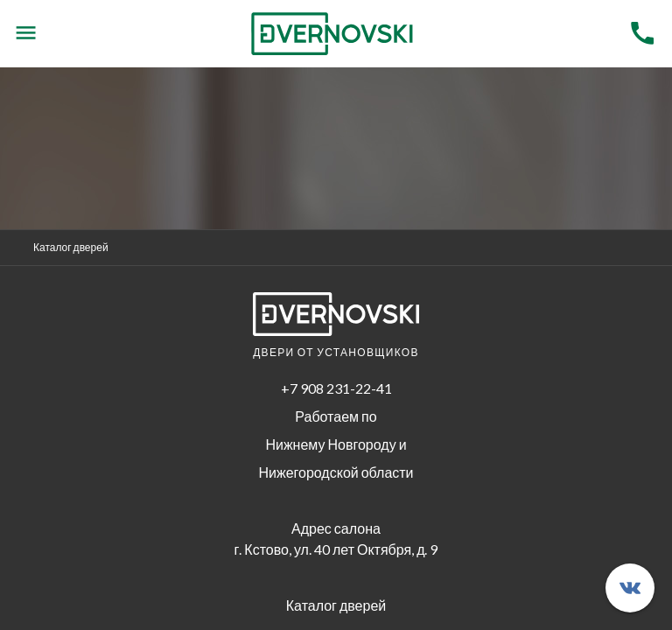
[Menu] (26, 34)
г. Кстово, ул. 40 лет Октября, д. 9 (336, 549)
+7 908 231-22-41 (336, 388)
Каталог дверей (71, 247)
